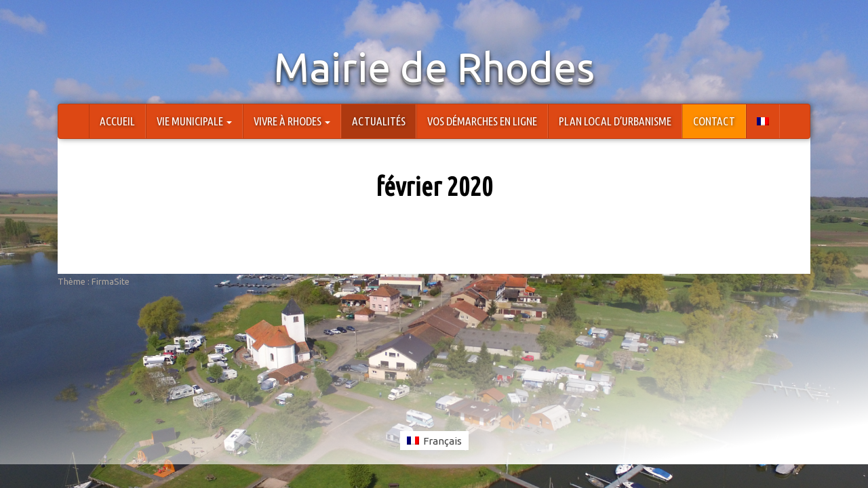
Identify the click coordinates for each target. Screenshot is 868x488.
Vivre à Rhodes (292, 121)
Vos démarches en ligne (482, 121)
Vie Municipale (194, 121)
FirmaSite (111, 281)
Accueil (117, 121)
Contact (714, 121)
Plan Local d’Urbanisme (615, 121)
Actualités (379, 121)
